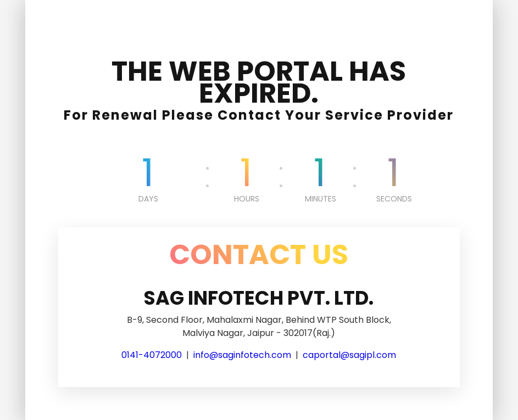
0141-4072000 (152, 355)
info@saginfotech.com (242, 355)
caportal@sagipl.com (349, 355)
